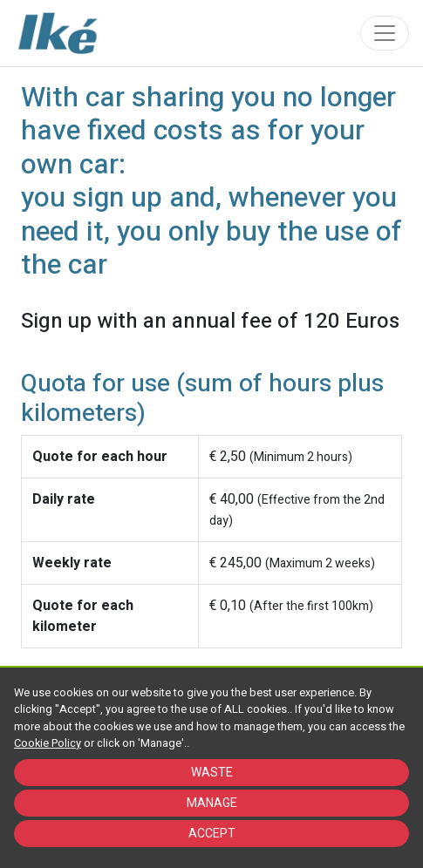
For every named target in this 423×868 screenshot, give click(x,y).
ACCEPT (212, 834)
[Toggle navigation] (385, 33)
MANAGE (212, 803)
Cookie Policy (48, 743)
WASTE (212, 773)
